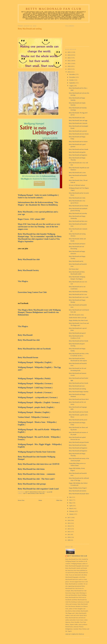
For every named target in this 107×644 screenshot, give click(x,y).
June (71, 500)
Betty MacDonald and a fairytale (78, 123)
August (71, 86)
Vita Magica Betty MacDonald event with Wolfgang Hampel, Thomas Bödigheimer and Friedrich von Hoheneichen (39, 312)
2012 (69, 532)
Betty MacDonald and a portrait (78, 131)
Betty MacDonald (25, 335)
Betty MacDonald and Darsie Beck (79, 399)
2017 (69, 518)
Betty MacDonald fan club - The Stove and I (37, 479)
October (72, 80)
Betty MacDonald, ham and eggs (78, 120)
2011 (69, 534)
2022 (69, 61)
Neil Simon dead (74, 269)
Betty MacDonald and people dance (79, 494)
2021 (69, 63)
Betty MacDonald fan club (29, 259)
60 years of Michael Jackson (77, 185)
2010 (69, 537)
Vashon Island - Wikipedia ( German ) (34, 417)
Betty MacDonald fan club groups (32, 484)
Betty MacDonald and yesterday (78, 213)
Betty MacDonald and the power (78, 420)
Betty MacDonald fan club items (31, 469)
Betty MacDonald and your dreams (79, 134)
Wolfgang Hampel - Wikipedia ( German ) (35, 383)
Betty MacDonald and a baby (77, 198)
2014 (69, 526)
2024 (69, 55)
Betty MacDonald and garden (77, 152)
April (71, 506)
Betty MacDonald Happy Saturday (79, 392)
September (72, 83)
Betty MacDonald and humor (77, 244)
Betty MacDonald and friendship (78, 292)
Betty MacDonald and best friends (78, 149)
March (71, 508)
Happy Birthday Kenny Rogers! (78, 488)
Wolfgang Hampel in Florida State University (37, 452)
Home (40, 500)
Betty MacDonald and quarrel (77, 333)
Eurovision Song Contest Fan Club (32, 292)
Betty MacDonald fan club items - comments (36, 474)
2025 (69, 52)
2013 (69, 529)
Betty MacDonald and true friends (78, 206)
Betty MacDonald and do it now (78, 294)
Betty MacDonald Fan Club (54, 9)
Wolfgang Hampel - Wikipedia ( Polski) (35, 378)
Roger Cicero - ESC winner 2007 (32, 219)
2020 (69, 66)
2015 (69, 523)
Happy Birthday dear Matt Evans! (78, 320)
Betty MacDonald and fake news (78, 221)
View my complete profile (75, 634)
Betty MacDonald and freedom (78, 445)
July (71, 497)
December (72, 74)
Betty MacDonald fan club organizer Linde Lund (38, 489)
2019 (69, 69)
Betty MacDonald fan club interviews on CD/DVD (39, 464)
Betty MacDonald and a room (77, 173)
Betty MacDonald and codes (77, 118)
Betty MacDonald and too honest (78, 142)
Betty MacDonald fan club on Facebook (34, 349)
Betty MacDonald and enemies (78, 491)
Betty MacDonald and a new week (79, 297)
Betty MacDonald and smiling (34, 493)
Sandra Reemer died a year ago (78, 318)
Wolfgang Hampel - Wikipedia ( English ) (35, 362)
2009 (69, 540)
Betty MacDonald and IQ (76, 261)
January (72, 514)
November (72, 77)
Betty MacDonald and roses (77, 386)
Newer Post (21, 500)
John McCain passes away (76, 315)
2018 (69, 72)
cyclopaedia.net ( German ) (46, 397)
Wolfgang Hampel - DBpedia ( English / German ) (39, 402)
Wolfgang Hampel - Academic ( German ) (35, 392)
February (72, 511)
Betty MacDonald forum (28, 357)
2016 (69, 520)
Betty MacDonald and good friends (79, 442)
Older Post (59, 500)
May (71, 503)
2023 (69, 58)
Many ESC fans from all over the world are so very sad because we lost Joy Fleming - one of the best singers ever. (39, 227)
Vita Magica (23, 281)
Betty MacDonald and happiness (78, 155)
